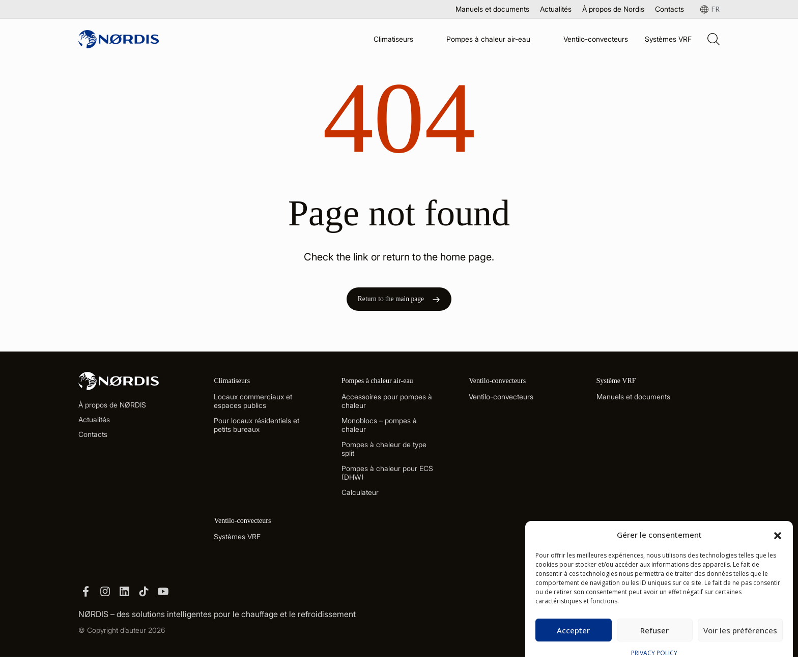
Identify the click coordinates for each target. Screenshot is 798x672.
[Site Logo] (119, 39)
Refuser (654, 630)
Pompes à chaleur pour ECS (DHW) (387, 480)
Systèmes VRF (668, 39)
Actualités (556, 9)
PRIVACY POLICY (654, 653)
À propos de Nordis (613, 9)
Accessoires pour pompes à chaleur (387, 408)
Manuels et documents (492, 9)
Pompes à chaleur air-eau (488, 39)
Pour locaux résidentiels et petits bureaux (256, 432)
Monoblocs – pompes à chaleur (379, 432)
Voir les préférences (740, 630)
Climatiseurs (393, 39)
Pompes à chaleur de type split (384, 456)
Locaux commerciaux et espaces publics (253, 408)
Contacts (669, 9)
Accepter (573, 630)
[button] (778, 535)
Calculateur (360, 500)
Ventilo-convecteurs (596, 39)
